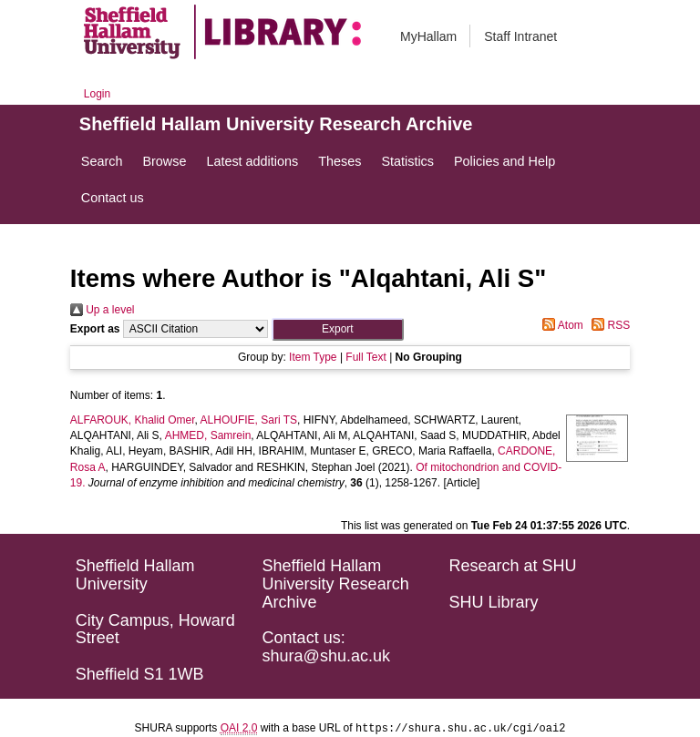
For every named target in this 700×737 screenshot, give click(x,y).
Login (97, 94)
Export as (95, 329)
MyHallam (428, 36)
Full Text (365, 357)
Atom (560, 325)
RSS (608, 325)
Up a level (103, 310)
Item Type (313, 357)
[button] (338, 329)
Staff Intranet (520, 36)
